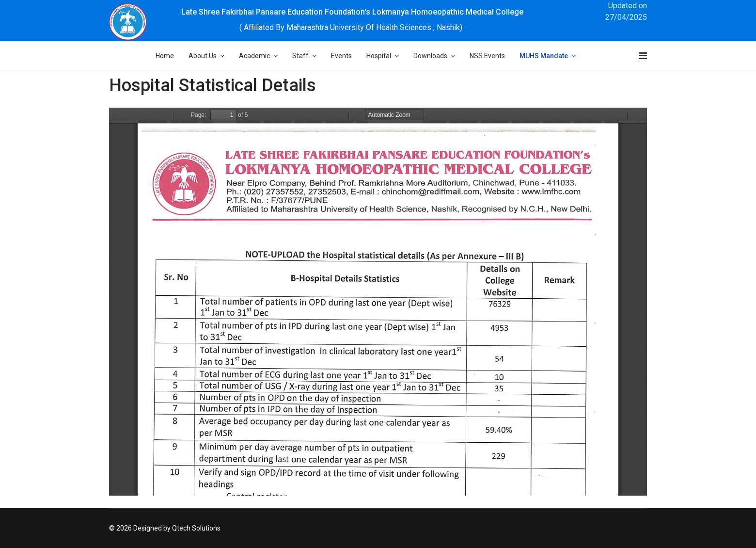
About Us (203, 56)
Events (341, 56)
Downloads (430, 56)
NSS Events (487, 56)
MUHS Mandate (544, 56)
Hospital (379, 56)
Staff (300, 56)
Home (165, 56)
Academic (254, 56)
